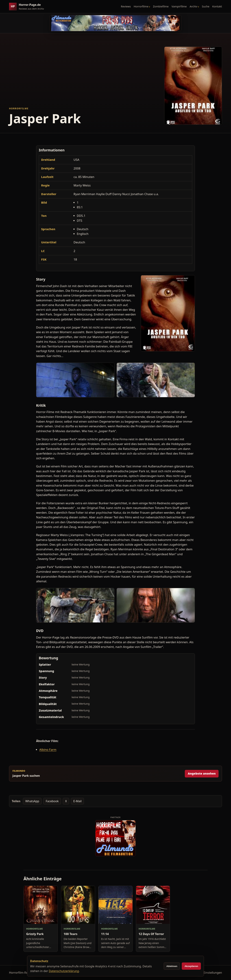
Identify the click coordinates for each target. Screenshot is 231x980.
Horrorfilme (141, 6)
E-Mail (77, 801)
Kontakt (217, 6)
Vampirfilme (179, 6)
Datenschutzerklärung (64, 971)
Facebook (52, 801)
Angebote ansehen (202, 773)
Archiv (194, 6)
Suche (206, 6)
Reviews (126, 6)
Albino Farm (48, 750)
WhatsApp (32, 801)
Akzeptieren (191, 966)
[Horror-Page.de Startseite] (28, 7)
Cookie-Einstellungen (208, 973)
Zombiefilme (161, 6)
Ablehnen (172, 966)
